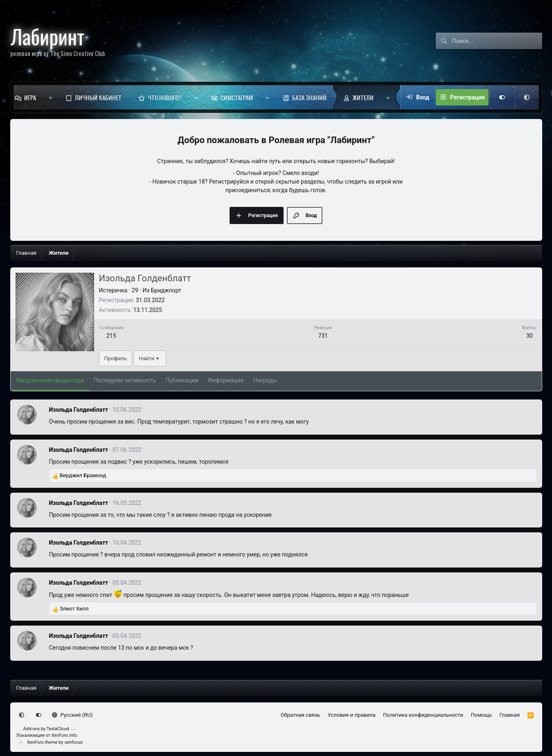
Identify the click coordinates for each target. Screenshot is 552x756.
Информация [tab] (226, 380)
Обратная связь (301, 715)
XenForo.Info (64, 735)
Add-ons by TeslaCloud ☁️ (50, 729)
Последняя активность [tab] (125, 380)
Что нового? (165, 97)
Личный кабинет (98, 97)
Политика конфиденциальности (423, 715)
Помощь (482, 715)
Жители (363, 97)
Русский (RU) (72, 715)
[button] (51, 97)
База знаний (309, 97)
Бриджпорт (166, 290)
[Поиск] (497, 41)
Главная (510, 715)
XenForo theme (42, 742)
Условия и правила (352, 715)
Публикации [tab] (182, 380)
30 (529, 336)
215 (111, 336)
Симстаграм (237, 97)
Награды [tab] (265, 380)
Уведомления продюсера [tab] (50, 380)
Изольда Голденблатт (79, 410)
